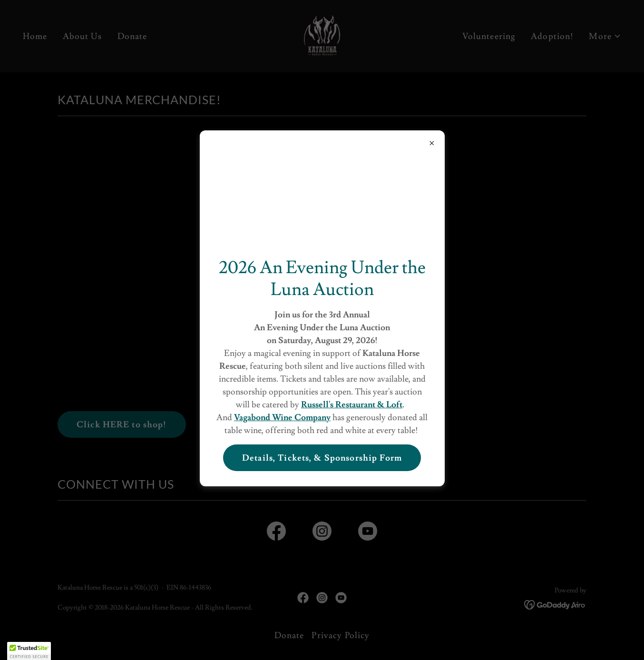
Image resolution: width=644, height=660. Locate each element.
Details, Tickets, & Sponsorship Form (322, 458)
